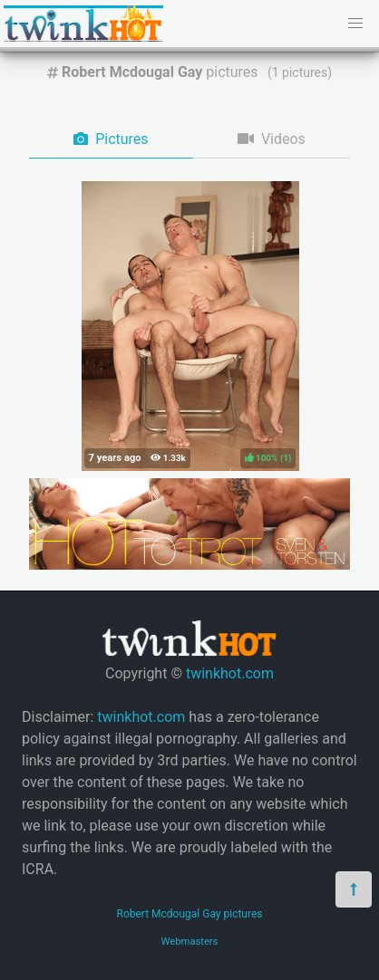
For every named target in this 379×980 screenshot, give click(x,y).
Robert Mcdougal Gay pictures (189, 914)
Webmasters (190, 942)
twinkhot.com (230, 673)
